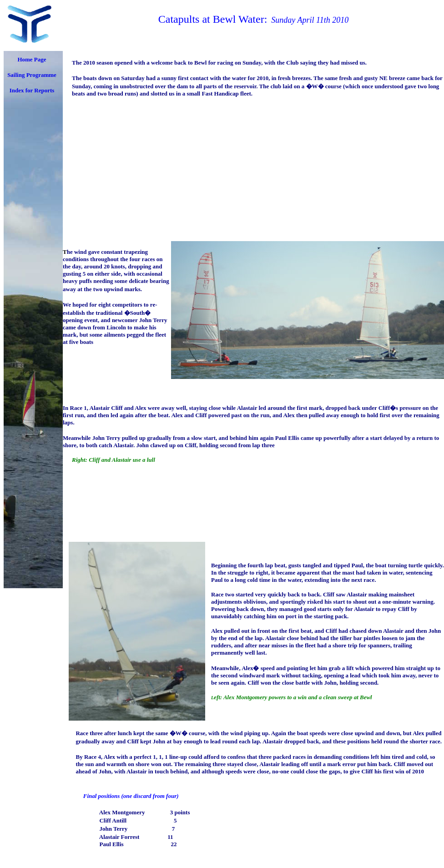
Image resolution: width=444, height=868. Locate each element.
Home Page (32, 59)
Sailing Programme (32, 75)
